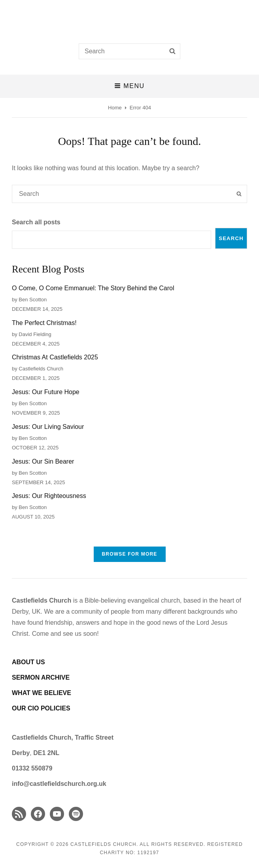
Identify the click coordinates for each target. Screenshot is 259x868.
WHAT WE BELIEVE (42, 693)
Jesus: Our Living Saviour (48, 427)
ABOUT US (28, 662)
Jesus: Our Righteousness (49, 496)
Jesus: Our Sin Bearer (43, 461)
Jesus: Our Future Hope (46, 392)
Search (231, 238)
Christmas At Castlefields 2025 (55, 357)
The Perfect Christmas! (44, 323)
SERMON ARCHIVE (41, 677)
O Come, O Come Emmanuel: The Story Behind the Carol (93, 288)
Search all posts (36, 222)
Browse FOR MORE (130, 554)
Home (115, 108)
